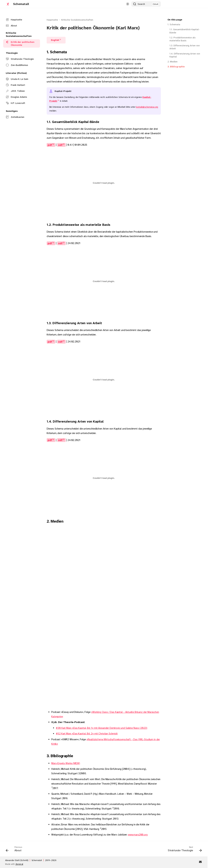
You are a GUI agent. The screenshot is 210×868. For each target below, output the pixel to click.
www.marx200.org (138, 835)
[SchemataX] (8, 4)
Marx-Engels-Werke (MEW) (66, 763)
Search (141, 4)
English (55, 40)
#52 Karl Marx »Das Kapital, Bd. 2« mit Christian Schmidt (87, 734)
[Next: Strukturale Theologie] (184, 850)
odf (60, 145)
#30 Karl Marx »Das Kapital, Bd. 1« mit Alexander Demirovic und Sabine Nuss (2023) (102, 728)
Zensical (19, 864)
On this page (175, 20)
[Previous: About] (15, 850)
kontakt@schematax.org (147, 107)
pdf (50, 145)
